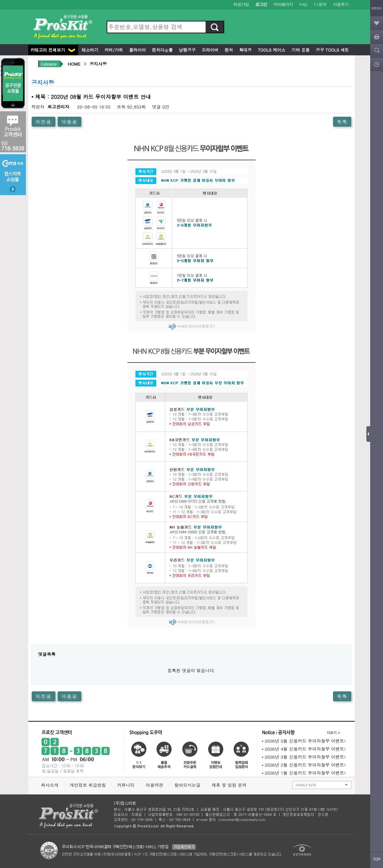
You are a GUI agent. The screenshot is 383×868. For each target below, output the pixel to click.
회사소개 (50, 785)
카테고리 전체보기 (53, 50)
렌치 (228, 50)
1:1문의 (320, 4)
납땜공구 (186, 50)
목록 (342, 121)
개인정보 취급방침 (88, 785)
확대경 (245, 50)
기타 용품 (300, 50)
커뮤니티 (126, 785)
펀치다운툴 (162, 50)
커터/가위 (113, 50)
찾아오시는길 (187, 785)
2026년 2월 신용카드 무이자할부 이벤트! (304, 765)
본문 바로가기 (0, 0)
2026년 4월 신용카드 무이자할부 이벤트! (304, 749)
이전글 (44, 121)
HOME (74, 64)
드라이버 (209, 50)
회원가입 (241, 4)
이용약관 (154, 785)
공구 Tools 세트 (332, 50)
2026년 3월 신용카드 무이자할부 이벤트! (304, 757)
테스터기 (89, 50)
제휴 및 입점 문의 (231, 785)
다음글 (69, 121)
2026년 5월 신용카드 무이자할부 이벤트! (304, 741)
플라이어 (137, 50)
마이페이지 (283, 4)
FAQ (303, 4)
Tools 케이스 (271, 50)
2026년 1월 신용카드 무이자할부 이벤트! (304, 773)
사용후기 (341, 4)
